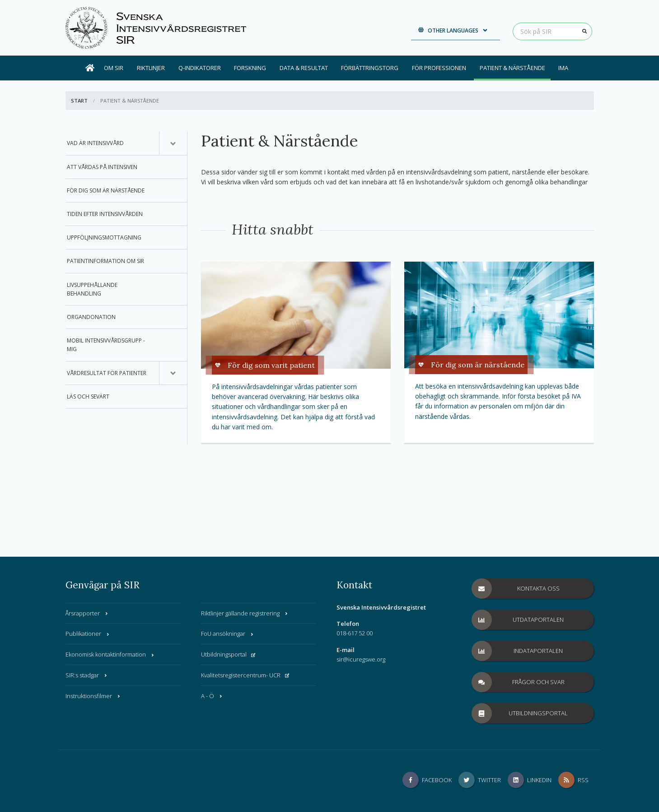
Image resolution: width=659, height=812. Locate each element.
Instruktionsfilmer (93, 696)
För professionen (439, 68)
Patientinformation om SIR (105, 261)
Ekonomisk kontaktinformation (110, 654)
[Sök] (585, 31)
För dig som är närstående (106, 190)
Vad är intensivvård (95, 143)
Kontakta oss (516, 589)
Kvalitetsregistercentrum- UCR (245, 675)
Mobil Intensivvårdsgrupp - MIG (106, 345)
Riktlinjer (151, 68)
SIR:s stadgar (87, 675)
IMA (563, 68)
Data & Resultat (304, 68)
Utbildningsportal (228, 654)
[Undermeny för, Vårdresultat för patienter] (173, 373)
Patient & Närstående (512, 68)
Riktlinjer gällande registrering (245, 613)
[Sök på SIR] (552, 31)
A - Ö (212, 696)
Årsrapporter (87, 613)
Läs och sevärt (88, 397)
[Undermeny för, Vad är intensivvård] (173, 143)
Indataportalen (518, 651)
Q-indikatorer (200, 68)
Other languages (453, 31)
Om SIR (114, 68)
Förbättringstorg (370, 68)
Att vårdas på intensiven (102, 167)
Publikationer (88, 634)
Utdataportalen (518, 620)
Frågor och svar (518, 682)
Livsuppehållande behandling (92, 289)
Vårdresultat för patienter (107, 373)
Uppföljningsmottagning (104, 237)
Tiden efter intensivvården (105, 214)
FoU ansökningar (228, 634)
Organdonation (91, 317)
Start (79, 101)
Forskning (250, 68)
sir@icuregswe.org (361, 659)
